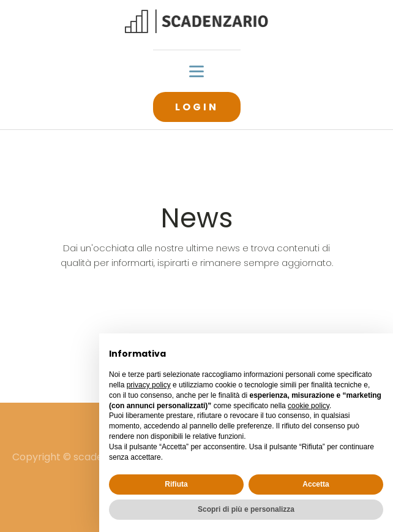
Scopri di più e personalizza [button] (246, 509)
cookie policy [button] (309, 406)
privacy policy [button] (149, 385)
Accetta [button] (316, 484)
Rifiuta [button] (176, 484)
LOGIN (197, 107)
